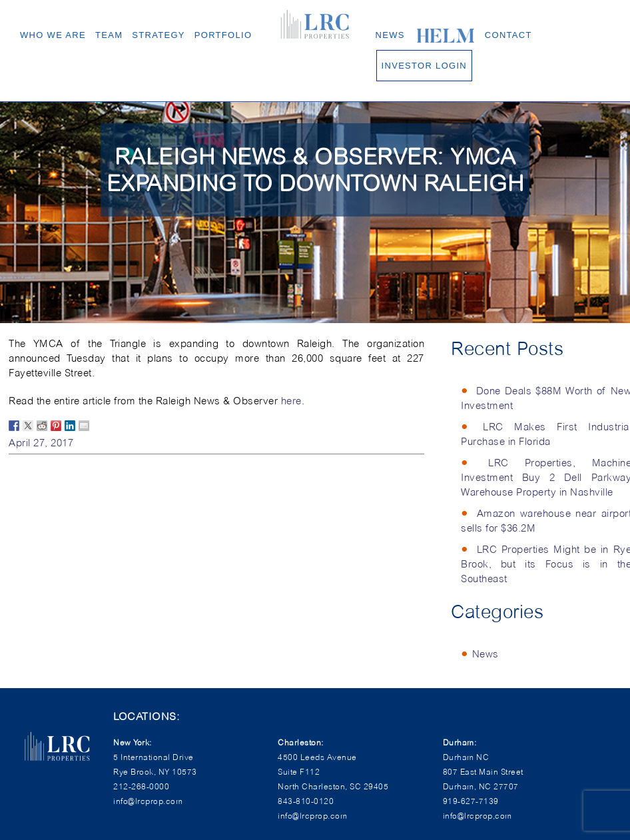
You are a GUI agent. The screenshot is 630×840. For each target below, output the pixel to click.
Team (109, 35)
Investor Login (424, 66)
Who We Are (53, 35)
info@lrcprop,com (477, 816)
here (291, 401)
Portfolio (223, 35)
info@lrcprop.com (312, 816)
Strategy (158, 35)
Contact (508, 35)
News (390, 35)
